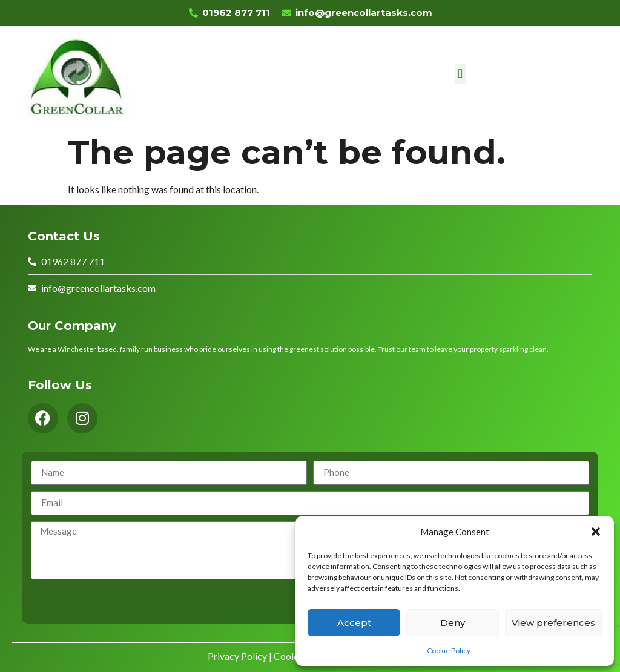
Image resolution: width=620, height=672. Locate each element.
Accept (354, 623)
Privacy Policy (237, 656)
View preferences (553, 623)
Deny (453, 623)
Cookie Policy (449, 651)
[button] (596, 532)
